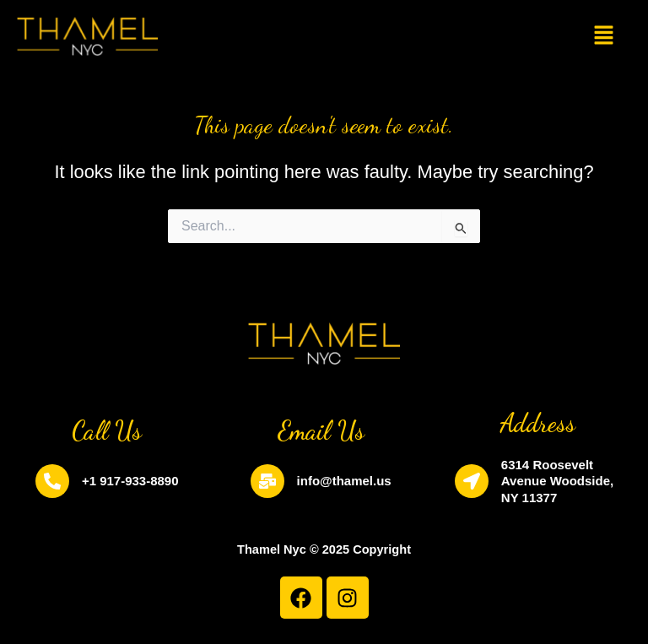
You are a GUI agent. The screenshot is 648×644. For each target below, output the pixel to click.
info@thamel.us (344, 481)
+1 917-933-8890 (130, 481)
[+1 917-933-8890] (52, 481)
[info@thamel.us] (267, 481)
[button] (603, 36)
